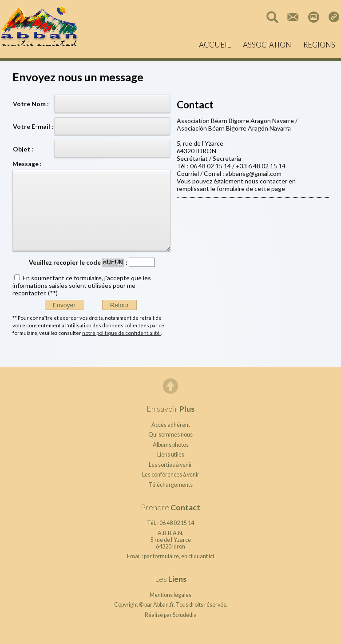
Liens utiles (171, 455)
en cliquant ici (198, 556)
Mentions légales (170, 595)
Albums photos (171, 445)
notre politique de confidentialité (121, 333)
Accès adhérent (171, 425)
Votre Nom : (31, 104)
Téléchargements (171, 485)
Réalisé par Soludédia (171, 615)
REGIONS (319, 45)
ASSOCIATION (267, 45)
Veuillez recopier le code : (78, 262)
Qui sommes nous (170, 435)
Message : (27, 164)
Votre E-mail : (33, 126)
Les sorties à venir (170, 465)
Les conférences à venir (171, 475)
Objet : (23, 149)
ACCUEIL (215, 45)
